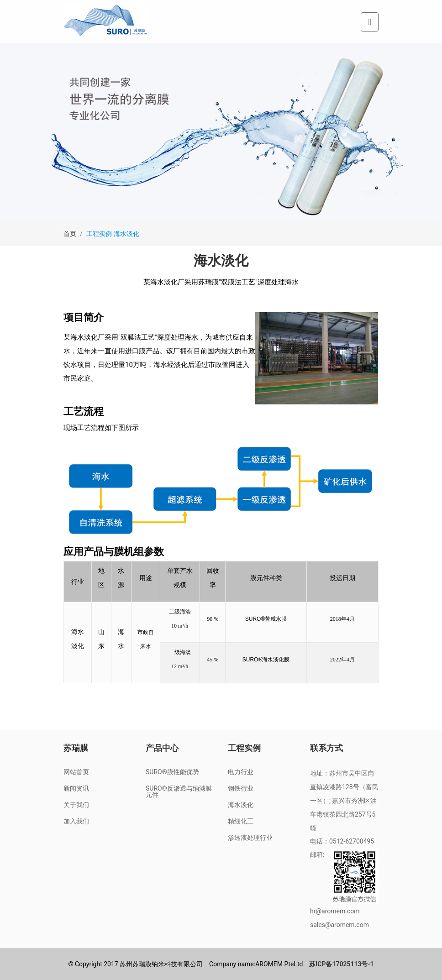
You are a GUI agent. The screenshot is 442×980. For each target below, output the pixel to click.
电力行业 (241, 772)
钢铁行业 (241, 788)
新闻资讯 (76, 788)
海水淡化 (241, 805)
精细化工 (241, 821)
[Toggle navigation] (370, 22)
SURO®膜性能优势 (172, 772)
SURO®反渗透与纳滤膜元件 (179, 791)
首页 (70, 234)
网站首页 (76, 772)
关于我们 (76, 805)
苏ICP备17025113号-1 (341, 964)
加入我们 (76, 821)
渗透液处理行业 (250, 838)
